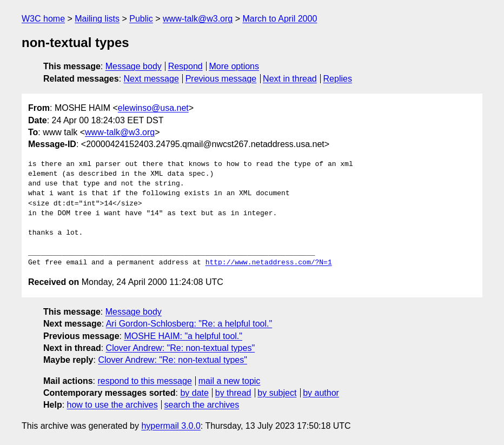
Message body (134, 66)
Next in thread (290, 79)
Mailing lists (97, 19)
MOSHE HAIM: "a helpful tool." (183, 336)
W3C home (43, 19)
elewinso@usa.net (153, 108)
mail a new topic (230, 381)
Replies (338, 79)
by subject (277, 393)
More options (234, 66)
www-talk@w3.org (198, 19)
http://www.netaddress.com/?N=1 (269, 263)
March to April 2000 (280, 19)
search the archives (202, 405)
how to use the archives (112, 405)
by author (321, 393)
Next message (151, 79)
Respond (185, 66)
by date (194, 393)
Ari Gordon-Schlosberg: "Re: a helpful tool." (189, 324)
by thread (233, 393)
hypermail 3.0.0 (171, 426)
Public (141, 19)
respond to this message (144, 381)
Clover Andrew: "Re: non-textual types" (181, 348)
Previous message (221, 79)
